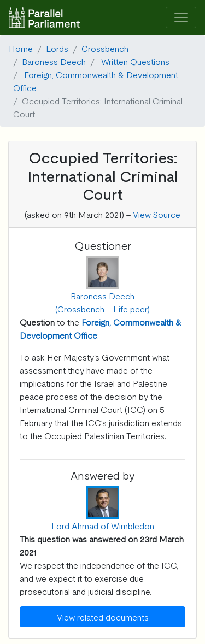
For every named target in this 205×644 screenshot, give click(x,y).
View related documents (103, 617)
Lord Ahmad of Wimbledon (103, 525)
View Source (157, 214)
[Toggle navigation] (181, 18)
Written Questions (135, 61)
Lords (57, 48)
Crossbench (105, 48)
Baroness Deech (54, 61)
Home (21, 48)
